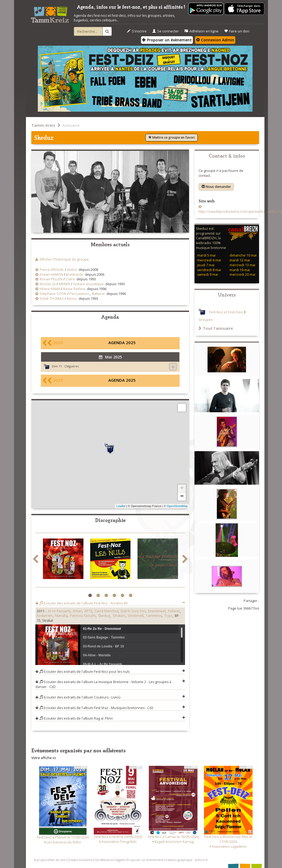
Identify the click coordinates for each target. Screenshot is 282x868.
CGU (96, 860)
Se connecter (166, 31)
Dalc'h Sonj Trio (133, 611)
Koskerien (45, 616)
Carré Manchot (106, 611)
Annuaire (71, 125)
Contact (72, 860)
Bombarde (75, 275)
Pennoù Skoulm (83, 616)
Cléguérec (72, 366)
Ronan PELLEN (51, 279)
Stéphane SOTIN (53, 294)
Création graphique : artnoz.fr (186, 860)
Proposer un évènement (167, 40)
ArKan (77, 611)
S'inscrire (137, 31)
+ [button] (182, 488)
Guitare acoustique (88, 284)
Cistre (70, 279)
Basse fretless (74, 289)
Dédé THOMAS (52, 299)
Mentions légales (113, 860)
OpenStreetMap (177, 506)
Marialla (61, 616)
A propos (41, 860)
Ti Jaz (168, 616)
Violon (72, 270)
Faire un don (237, 31)
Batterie (98, 294)
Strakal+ (119, 616)
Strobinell (136, 616)
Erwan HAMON (51, 275)
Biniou (72, 299)
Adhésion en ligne (202, 31)
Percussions (79, 294)
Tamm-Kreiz (43, 125)
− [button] (182, 497)
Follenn (174, 611)
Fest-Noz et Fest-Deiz (226, 312)
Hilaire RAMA (50, 289)
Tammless (154, 616)
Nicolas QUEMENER (55, 284)
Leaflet (121, 506)
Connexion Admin (215, 40)
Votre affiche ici (44, 758)
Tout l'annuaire (216, 328)
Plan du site (57, 860)
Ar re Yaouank (59, 611)
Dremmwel (157, 611)
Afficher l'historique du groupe (64, 259)
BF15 (88, 611)
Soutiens (86, 860)
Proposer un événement (145, 860)
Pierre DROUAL (52, 270)
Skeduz (104, 616)
